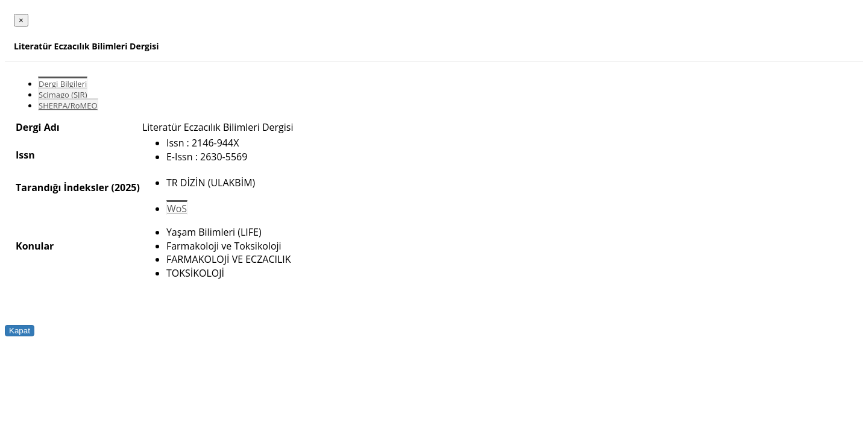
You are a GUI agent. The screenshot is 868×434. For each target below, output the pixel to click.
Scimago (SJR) (63, 95)
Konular (35, 246)
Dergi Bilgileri (63, 84)
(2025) (125, 187)
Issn (25, 155)
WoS (177, 209)
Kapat (20, 331)
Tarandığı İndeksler (62, 187)
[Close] (21, 20)
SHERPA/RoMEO (68, 105)
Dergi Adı (38, 127)
